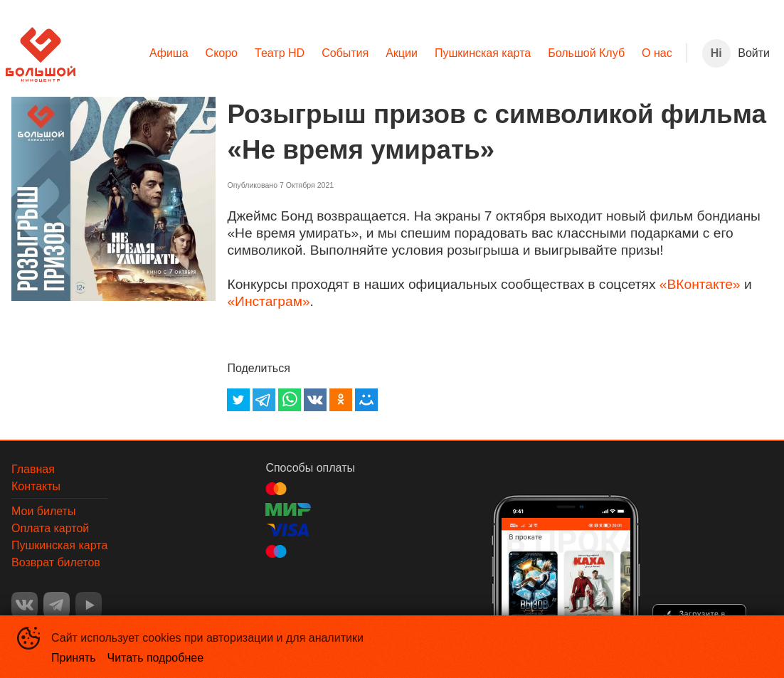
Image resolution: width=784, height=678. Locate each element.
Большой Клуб (586, 53)
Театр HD (280, 53)
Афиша (169, 53)
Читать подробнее (156, 658)
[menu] (381, 53)
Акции (402, 53)
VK (25, 605)
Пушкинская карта (483, 53)
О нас (657, 53)
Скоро (222, 53)
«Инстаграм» (268, 301)
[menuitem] (169, 53)
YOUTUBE (89, 605)
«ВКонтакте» (700, 284)
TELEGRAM (57, 605)
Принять (74, 658)
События (345, 53)
